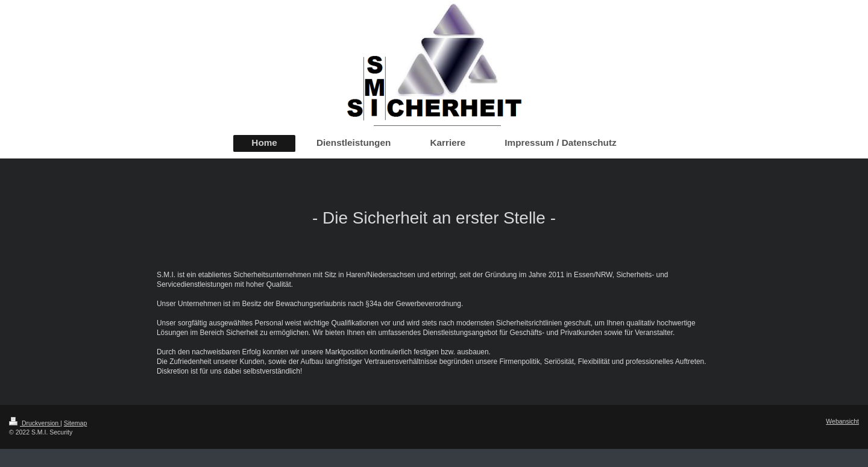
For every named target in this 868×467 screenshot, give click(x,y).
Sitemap (76, 423)
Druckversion (35, 423)
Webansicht (842, 421)
